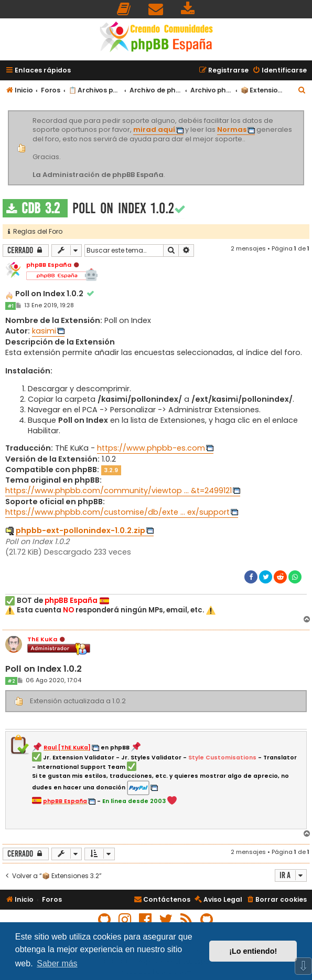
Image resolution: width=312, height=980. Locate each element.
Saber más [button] (57, 963)
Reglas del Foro (35, 231)
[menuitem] (124, 9)
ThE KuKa (42, 639)
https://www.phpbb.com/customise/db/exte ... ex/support (117, 512)
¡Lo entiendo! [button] (253, 951)
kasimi (44, 331)
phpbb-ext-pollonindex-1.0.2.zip (80, 530)
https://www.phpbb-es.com (151, 448)
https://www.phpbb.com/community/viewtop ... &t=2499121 (119, 491)
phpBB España (49, 265)
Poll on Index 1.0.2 (123, 208)
